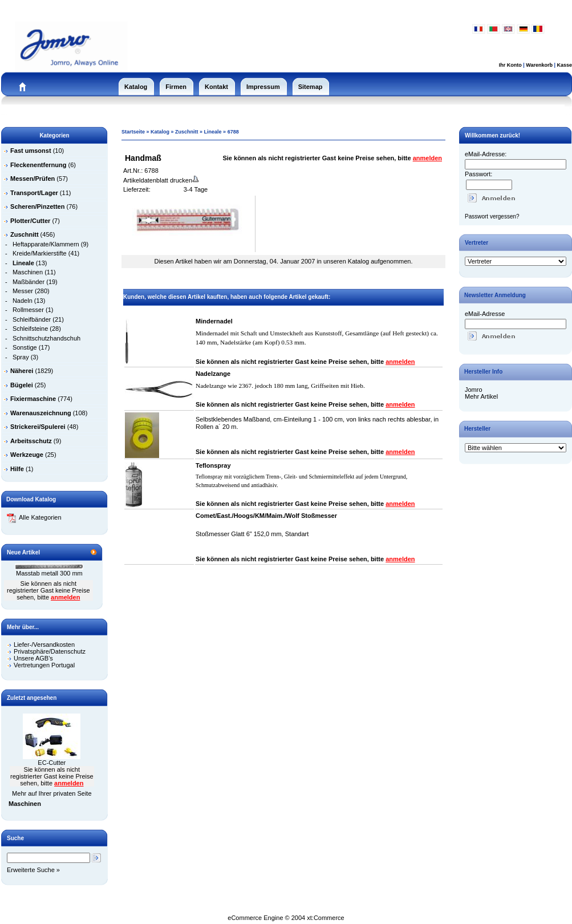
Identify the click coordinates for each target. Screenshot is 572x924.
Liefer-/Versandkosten (44, 645)
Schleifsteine (30, 329)
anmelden (65, 597)
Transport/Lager (34, 193)
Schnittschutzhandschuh (46, 338)
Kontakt (216, 87)
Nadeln (23, 301)
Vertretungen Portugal (44, 665)
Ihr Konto (510, 65)
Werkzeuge (27, 455)
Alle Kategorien (34, 517)
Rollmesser (28, 310)
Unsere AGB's (33, 658)
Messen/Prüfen (33, 179)
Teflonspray (213, 465)
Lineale (213, 132)
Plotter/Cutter (30, 221)
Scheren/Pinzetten (37, 206)
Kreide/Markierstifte (40, 253)
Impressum (263, 87)
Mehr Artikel (481, 396)
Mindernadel (214, 321)
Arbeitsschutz (31, 441)
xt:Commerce (325, 918)
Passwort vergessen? (492, 216)
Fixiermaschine (33, 399)
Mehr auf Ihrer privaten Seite (52, 793)
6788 (233, 132)
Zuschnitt (187, 132)
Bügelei (22, 385)
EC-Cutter (52, 763)
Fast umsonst (31, 151)
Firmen (176, 87)
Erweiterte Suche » (33, 870)
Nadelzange (213, 374)
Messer (23, 291)
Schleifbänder (32, 319)
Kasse (564, 65)
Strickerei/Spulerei (38, 427)
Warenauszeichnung (41, 413)
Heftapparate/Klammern (46, 244)
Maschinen (28, 272)
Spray (21, 357)
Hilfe (17, 469)
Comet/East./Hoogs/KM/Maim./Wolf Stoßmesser (266, 516)
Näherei (22, 371)
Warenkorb (539, 65)
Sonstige (25, 347)
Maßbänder (29, 282)
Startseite (133, 132)
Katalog (136, 87)
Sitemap (311, 87)
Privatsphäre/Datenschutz (50, 651)
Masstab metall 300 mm (49, 573)
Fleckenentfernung (38, 165)
